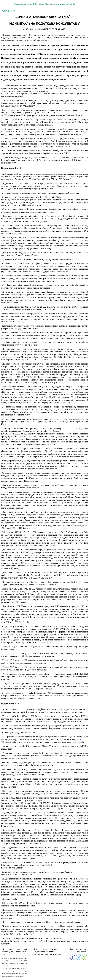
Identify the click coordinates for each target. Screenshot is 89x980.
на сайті (32, 954)
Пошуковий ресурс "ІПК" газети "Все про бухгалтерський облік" (44, 4)
